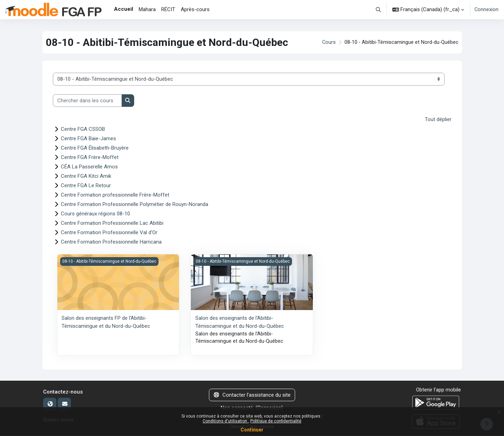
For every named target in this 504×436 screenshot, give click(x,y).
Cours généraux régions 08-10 (95, 214)
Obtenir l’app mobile (438, 390)
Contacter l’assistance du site (252, 395)
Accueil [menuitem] (124, 9)
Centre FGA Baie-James (88, 138)
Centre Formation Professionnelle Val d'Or (109, 232)
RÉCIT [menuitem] (168, 9)
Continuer (252, 430)
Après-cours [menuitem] (195, 9)
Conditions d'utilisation (225, 421)
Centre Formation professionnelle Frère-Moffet (115, 195)
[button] (378, 10)
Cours (327, 42)
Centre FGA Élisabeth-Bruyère (95, 148)
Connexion (486, 9)
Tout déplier (438, 119)
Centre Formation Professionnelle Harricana (111, 242)
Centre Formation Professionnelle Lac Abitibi (112, 223)
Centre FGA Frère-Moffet (90, 157)
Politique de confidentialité (276, 421)
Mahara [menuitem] (147, 9)
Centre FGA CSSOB (83, 129)
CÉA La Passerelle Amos (89, 167)
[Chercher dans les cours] (87, 101)
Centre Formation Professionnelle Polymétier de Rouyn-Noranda (135, 204)
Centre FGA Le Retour (86, 185)
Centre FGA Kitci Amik (86, 176)
